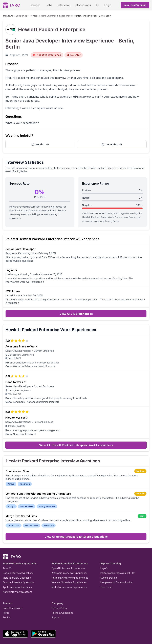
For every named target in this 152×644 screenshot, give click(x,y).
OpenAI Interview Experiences (66, 549)
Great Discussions (11, 589)
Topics (6, 598)
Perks (5, 594)
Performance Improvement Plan (115, 554)
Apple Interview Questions (15, 568)
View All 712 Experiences (76, 300)
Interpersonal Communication (115, 563)
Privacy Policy (58, 589)
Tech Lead (105, 568)
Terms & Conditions (61, 594)
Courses (38, 5)
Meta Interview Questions (15, 558)
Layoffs (104, 549)
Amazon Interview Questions (16, 563)
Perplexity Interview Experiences (67, 558)
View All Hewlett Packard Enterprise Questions (76, 517)
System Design (107, 558)
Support (55, 598)
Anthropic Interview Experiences (67, 554)
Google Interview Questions (16, 554)
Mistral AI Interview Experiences (67, 568)
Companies (18, 16)
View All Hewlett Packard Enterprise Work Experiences (76, 433)
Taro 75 (6, 549)
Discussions (81, 5)
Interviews (63, 5)
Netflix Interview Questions (16, 573)
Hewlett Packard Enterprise (36, 16)
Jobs (50, 5)
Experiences (55, 16)
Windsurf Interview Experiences (67, 563)
